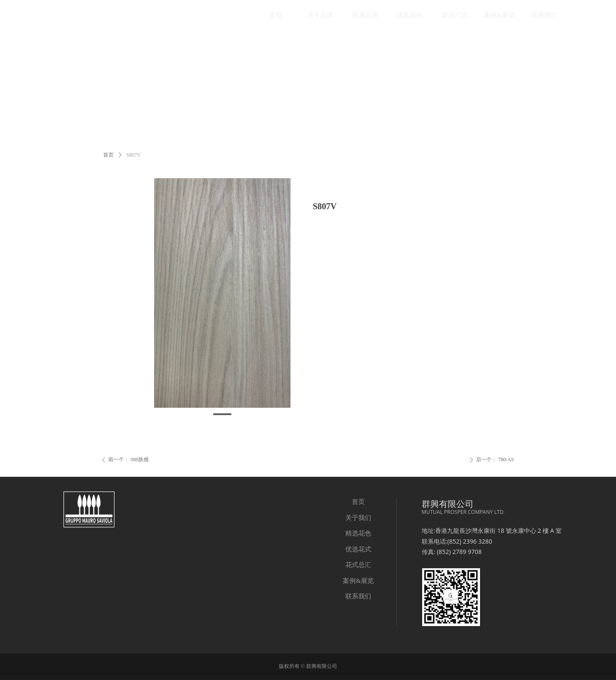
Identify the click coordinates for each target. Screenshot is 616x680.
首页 (108, 155)
